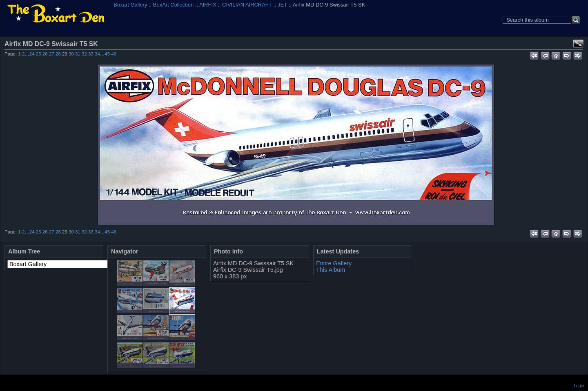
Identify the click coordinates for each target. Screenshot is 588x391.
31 (78, 54)
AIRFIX (208, 5)
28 (58, 54)
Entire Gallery (334, 263)
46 (114, 54)
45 (107, 54)
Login (579, 386)
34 (97, 54)
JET (282, 5)
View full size (578, 44)
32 (84, 54)
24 (32, 54)
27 (52, 54)
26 (45, 54)
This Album (331, 270)
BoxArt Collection (173, 5)
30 (71, 54)
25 (39, 54)
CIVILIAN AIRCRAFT (247, 5)
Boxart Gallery (130, 5)
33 (91, 54)
